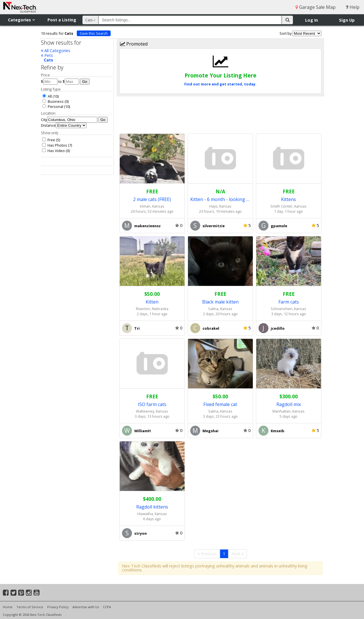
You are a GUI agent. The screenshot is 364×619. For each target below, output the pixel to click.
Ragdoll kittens (152, 507)
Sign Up (347, 20)
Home (8, 607)
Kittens (288, 199)
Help (353, 7)
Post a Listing (62, 20)
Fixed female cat (220, 404)
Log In (312, 20)
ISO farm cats (152, 404)
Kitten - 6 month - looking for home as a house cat (220, 199)
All (47, 96)
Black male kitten (220, 302)
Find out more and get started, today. (220, 84)
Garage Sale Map (316, 7)
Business (53, 101)
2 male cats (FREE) (152, 199)
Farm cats (289, 302)
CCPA (107, 607)
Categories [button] (21, 20)
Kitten (152, 302)
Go (85, 82)
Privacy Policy (58, 607)
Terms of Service (30, 607)
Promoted (134, 44)
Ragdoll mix (289, 404)
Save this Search (94, 33)
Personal (53, 106)
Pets (47, 55)
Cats (48, 60)
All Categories (56, 51)
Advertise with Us (86, 607)
